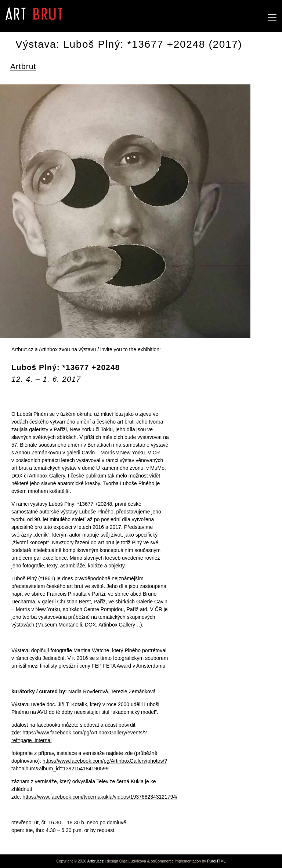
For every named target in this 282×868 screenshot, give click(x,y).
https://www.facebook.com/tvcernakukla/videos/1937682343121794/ (100, 797)
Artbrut (23, 66)
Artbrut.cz (95, 861)
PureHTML (216, 861)
